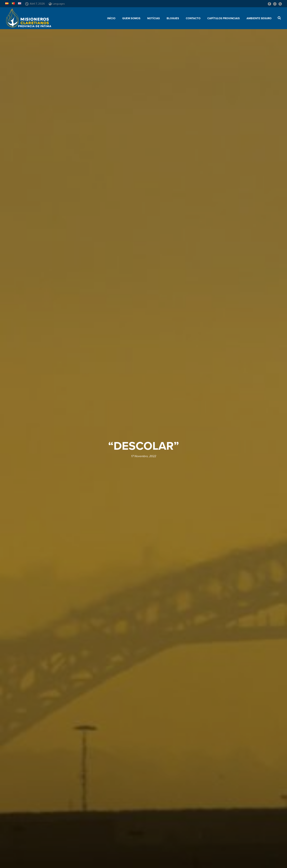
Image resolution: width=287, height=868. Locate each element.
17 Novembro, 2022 (144, 456)
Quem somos (131, 18)
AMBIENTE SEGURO (259, 18)
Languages (57, 4)
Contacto (193, 18)
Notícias (154, 18)
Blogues (173, 18)
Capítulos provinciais (224, 18)
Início (111, 18)
